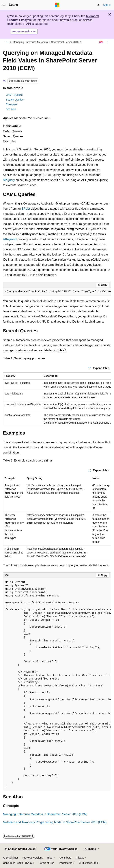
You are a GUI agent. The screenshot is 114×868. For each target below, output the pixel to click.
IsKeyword (10, 239)
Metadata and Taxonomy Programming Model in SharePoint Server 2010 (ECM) (55, 822)
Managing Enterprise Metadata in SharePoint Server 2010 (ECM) (45, 814)
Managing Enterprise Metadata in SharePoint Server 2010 (46, 42)
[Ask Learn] (101, 42)
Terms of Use (46, 863)
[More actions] (108, 42)
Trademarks (65, 863)
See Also (11, 109)
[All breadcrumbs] (6, 42)
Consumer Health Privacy (17, 863)
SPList (26, 209)
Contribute (65, 858)
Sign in (107, 5)
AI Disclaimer (10, 858)
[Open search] (98, 5)
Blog (50, 858)
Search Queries (15, 100)
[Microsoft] (57, 5)
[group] (57, 292)
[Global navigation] (4, 5)
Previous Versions (33, 858)
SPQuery (9, 180)
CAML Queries (14, 95)
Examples (11, 104)
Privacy (80, 858)
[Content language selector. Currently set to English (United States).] (21, 849)
